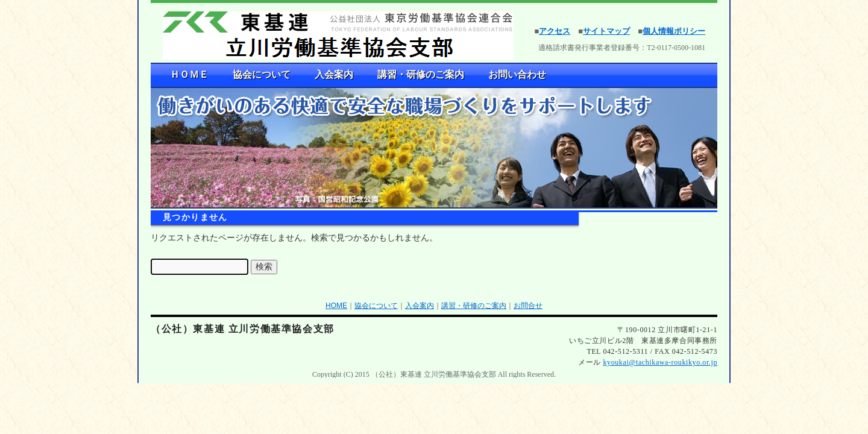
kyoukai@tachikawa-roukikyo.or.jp (660, 362)
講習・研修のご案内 (421, 74)
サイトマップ (606, 31)
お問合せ (528, 306)
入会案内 (334, 74)
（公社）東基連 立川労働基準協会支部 (243, 329)
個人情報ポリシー (674, 31)
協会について (262, 74)
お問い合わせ (517, 74)
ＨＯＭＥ (189, 74)
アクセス (555, 31)
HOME (336, 306)
